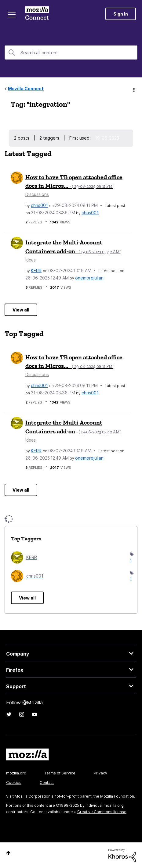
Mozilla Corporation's (34, 796)
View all (21, 310)
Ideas (31, 260)
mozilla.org (16, 773)
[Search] (71, 52)
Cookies (14, 783)
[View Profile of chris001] (39, 205)
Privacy (100, 773)
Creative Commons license (102, 812)
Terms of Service (60, 773)
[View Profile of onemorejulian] (89, 278)
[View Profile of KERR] (36, 270)
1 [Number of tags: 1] (130, 560)
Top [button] (8, 853)
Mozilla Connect (37, 14)
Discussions (37, 194)
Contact (47, 783)
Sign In (121, 14)
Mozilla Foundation (117, 796)
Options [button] (133, 89)
